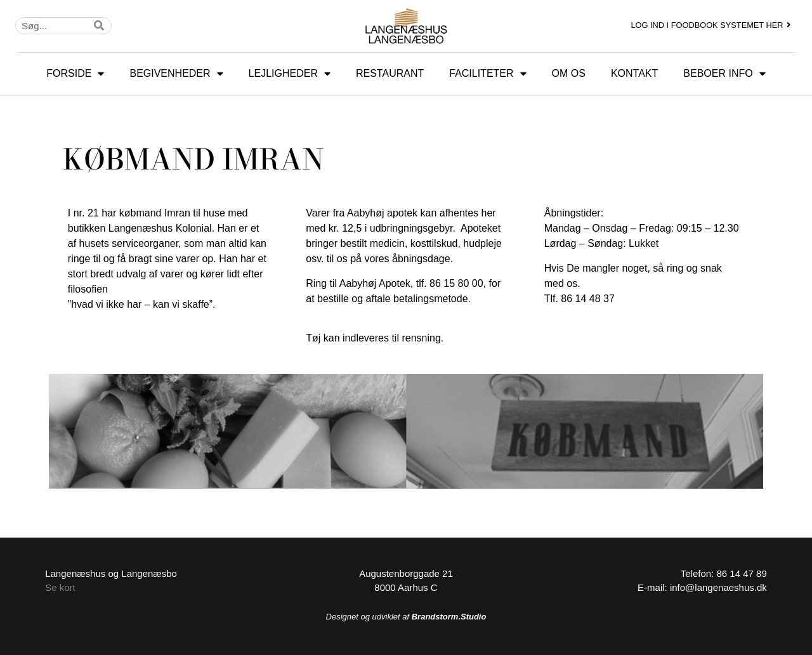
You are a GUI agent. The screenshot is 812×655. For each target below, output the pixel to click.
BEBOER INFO (724, 74)
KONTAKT (634, 73)
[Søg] (99, 26)
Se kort (60, 587)
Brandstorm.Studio (449, 617)
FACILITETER (488, 74)
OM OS (569, 73)
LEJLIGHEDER (290, 74)
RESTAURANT (390, 73)
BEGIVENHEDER (176, 74)
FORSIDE (75, 74)
